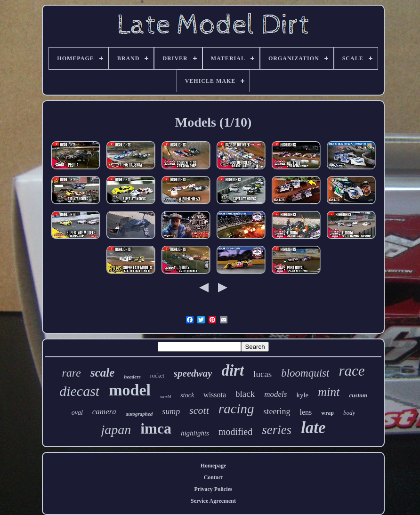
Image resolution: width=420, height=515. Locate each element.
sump (171, 411)
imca (156, 428)
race (351, 371)
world (166, 397)
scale (102, 373)
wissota (215, 395)
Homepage (214, 466)
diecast (79, 391)
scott (199, 410)
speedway (193, 373)
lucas (262, 374)
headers (132, 377)
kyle (302, 395)
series (277, 430)
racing (236, 409)
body (349, 413)
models (275, 394)
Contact (214, 477)
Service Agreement (213, 501)
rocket (157, 376)
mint (329, 392)
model (130, 390)
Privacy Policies (214, 489)
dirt (233, 370)
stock (187, 395)
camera (104, 412)
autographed (139, 414)
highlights (195, 433)
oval (77, 413)
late (313, 428)
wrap (327, 413)
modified (235, 432)
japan (116, 430)
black (245, 394)
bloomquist (305, 373)
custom (358, 395)
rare (72, 373)
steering (277, 411)
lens (306, 412)
